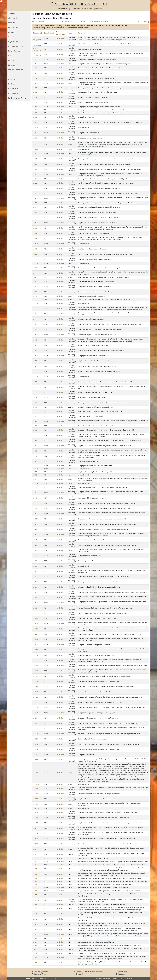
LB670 (35, 371)
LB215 (35, 102)
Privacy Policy (121, 972)
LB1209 (35, 713)
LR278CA (36, 900)
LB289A (35, 127)
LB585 (35, 324)
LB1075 (35, 645)
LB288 (35, 117)
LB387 (35, 233)
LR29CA (35, 844)
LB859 (35, 519)
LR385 (35, 935)
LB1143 (35, 671)
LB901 (35, 545)
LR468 (35, 949)
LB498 (35, 292)
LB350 (35, 199)
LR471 (35, 953)
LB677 (35, 403)
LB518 (35, 299)
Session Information (16, 70)
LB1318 (35, 788)
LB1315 (35, 755)
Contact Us (79, 974)
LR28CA (35, 839)
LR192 (35, 865)
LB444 (35, 273)
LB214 (35, 97)
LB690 (35, 435)
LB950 (35, 582)
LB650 (35, 356)
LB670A (35, 377)
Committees (18, 37)
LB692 (35, 446)
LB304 (35, 179)
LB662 (35, 366)
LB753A (35, 475)
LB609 (35, 350)
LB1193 (35, 697)
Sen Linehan (60, 39)
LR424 (35, 939)
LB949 (35, 577)
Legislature (18, 23)
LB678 (35, 407)
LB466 (35, 277)
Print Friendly (143, 22)
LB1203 (35, 707)
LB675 (35, 392)
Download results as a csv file (73, 22)
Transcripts (12, 74)
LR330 (35, 909)
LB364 (35, 207)
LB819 (35, 498)
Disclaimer (121, 974)
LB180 (35, 84)
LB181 (35, 88)
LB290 (35, 133)
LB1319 (35, 794)
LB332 (35, 193)
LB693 (35, 451)
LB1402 (35, 804)
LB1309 (35, 749)
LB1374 (35, 799)
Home (12, 13)
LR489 (35, 963)
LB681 (35, 422)
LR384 (35, 929)
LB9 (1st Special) (37, 44)
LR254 (35, 891)
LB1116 (35, 666)
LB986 (35, 597)
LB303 (35, 175)
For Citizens (12, 84)
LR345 (35, 919)
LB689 (35, 430)
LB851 (35, 508)
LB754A (35, 483)
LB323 (35, 188)
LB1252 (35, 734)
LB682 (35, 426)
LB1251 (35, 728)
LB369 (35, 212)
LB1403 (35, 812)
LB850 (35, 503)
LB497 (35, 287)
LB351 (35, 203)
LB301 (35, 164)
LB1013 (35, 618)
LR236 (35, 885)
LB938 (35, 556)
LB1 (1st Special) (37, 39)
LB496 (35, 281)
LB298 (35, 144)
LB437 (35, 268)
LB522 (35, 309)
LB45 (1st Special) (37, 54)
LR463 (35, 945)
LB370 (35, 217)
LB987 (35, 603)
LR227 (35, 878)
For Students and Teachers (18, 98)
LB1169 (35, 687)
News (10, 56)
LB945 (35, 571)
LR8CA (35, 828)
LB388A (35, 244)
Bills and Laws (18, 27)
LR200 (35, 869)
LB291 (35, 138)
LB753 (35, 472)
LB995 (35, 613)
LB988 (35, 608)
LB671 (35, 382)
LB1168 (35, 681)
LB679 (35, 411)
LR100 (35, 859)
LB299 (35, 154)
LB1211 (35, 718)
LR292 (35, 904)
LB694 (35, 456)
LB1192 (35, 692)
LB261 (35, 107)
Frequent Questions (40, 972)
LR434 (35, 942)
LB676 (35, 398)
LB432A (35, 264)
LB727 (35, 466)
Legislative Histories (15, 46)
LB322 (35, 183)
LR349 (35, 924)
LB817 (35, 487)
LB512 (35, 296)
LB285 (35, 113)
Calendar (12, 32)
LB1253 (35, 739)
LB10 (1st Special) (37, 49)
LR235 (35, 881)
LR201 (35, 874)
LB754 (35, 479)
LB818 (35, 493)
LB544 (35, 319)
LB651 (35, 361)
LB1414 (35, 823)
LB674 (35, 387)
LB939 (35, 561)
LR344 (35, 914)
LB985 (35, 592)
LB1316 (35, 760)
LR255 (35, 895)
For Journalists (13, 89)
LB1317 (35, 773)
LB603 (35, 340)
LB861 (35, 529)
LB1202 (35, 702)
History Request (14, 51)
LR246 (35, 888)
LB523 (35, 314)
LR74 (34, 854)
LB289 (35, 122)
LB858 (35, 514)
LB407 (35, 254)
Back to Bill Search (38, 22)
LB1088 (35, 650)
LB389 (35, 249)
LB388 (35, 238)
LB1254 (35, 744)
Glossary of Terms (39, 974)
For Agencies (13, 79)
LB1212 (35, 723)
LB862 (35, 535)
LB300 (35, 159)
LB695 (35, 461)
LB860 (35, 524)
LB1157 (35, 676)
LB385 (35, 223)
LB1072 (35, 634)
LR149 (35, 862)
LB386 (35, 228)
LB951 (35, 587)
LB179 (35, 78)
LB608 (35, 345)
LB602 (35, 335)
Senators (18, 65)
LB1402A (36, 808)
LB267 (35, 110)
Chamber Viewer (18, 18)
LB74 (34, 60)
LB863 (35, 540)
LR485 (35, 958)
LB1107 (35, 660)
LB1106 (35, 655)
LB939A (35, 566)
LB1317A (36, 784)
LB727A (35, 469)
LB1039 (35, 624)
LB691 (35, 440)
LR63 (34, 849)
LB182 (35, 92)
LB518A (35, 303)
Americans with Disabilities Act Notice (88, 972)
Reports (18, 60)
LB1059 (35, 629)
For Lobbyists (13, 93)
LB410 (35, 259)
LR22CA (35, 833)
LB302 (35, 169)
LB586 (35, 329)
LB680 (35, 416)
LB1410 (35, 818)
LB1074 (35, 639)
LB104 (35, 68)
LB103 (35, 64)
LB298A (35, 150)
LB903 (35, 550)
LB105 (35, 73)
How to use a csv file (100, 22)
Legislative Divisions (18, 41)
